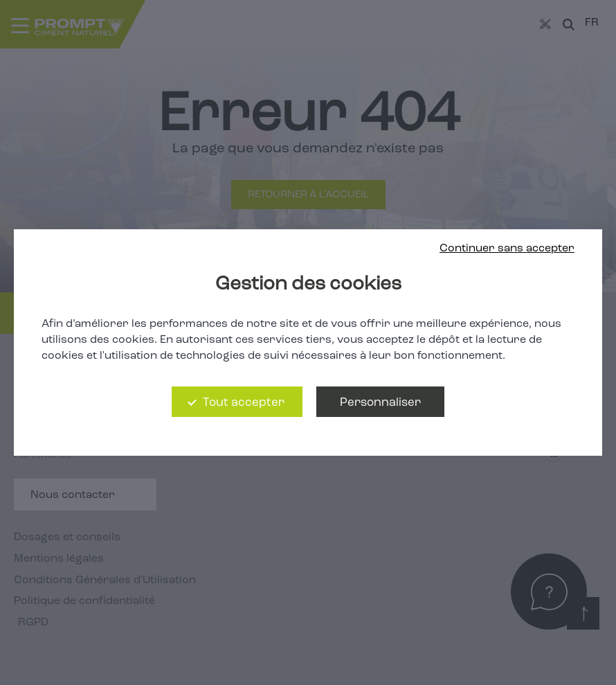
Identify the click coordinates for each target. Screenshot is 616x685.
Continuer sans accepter (507, 249)
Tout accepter (244, 403)
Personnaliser (380, 403)
